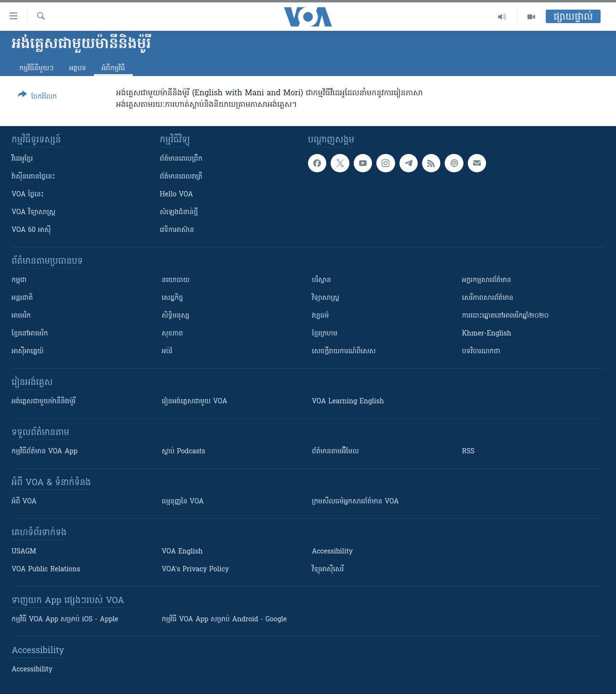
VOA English (182, 552)
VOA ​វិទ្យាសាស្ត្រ (33, 212)
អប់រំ (167, 352)
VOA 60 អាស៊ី (31, 230)
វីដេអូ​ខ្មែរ (22, 159)
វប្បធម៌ (320, 316)
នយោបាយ (176, 280)
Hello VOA (176, 195)
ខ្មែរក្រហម (325, 334)
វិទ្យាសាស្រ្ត (326, 298)
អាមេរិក (21, 316)
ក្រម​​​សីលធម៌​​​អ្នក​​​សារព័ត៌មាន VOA (355, 502)
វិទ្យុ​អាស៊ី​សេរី (328, 570)
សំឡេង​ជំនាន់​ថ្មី (179, 212)
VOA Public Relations (46, 570)
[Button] (37, 97)
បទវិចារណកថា (481, 352)
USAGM (24, 552)
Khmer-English (487, 334)
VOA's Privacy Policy (195, 570)
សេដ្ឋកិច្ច (172, 298)
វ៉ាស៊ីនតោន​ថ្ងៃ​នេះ (33, 177)
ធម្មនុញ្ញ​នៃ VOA (183, 502)
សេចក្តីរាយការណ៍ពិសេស (344, 352)
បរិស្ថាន (321, 280)
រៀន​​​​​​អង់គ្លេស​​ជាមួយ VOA (194, 402)
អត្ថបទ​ (77, 69)
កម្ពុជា (19, 280)
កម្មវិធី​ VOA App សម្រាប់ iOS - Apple (65, 620)
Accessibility (332, 552)
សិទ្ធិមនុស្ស (176, 316)
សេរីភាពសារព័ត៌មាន (488, 298)
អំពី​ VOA (24, 502)
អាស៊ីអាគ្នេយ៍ (28, 352)
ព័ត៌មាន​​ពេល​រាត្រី (181, 177)
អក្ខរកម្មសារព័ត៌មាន (487, 280)
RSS (468, 452)
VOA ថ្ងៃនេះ (28, 195)
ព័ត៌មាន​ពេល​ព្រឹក (181, 159)
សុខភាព (172, 334)
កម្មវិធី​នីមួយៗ (36, 69)
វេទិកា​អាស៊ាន (177, 230)
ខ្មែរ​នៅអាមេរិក (30, 334)
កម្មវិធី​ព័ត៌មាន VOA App (45, 452)
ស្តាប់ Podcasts (183, 452)
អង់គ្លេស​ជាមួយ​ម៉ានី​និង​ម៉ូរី (44, 402)
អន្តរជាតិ (22, 298)
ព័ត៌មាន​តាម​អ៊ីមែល (335, 452)
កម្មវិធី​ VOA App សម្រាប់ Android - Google (224, 620)
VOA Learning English (348, 402)
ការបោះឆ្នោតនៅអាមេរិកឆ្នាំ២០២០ (505, 316)
